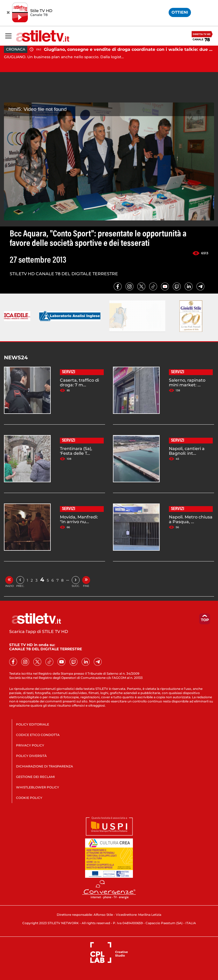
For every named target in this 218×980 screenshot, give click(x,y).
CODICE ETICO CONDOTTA (38, 735)
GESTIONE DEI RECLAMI (35, 777)
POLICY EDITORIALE (33, 724)
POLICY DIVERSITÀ (31, 756)
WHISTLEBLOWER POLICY (38, 787)
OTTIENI (180, 12)
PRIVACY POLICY (30, 745)
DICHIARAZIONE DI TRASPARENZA (45, 766)
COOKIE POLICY (29, 798)
